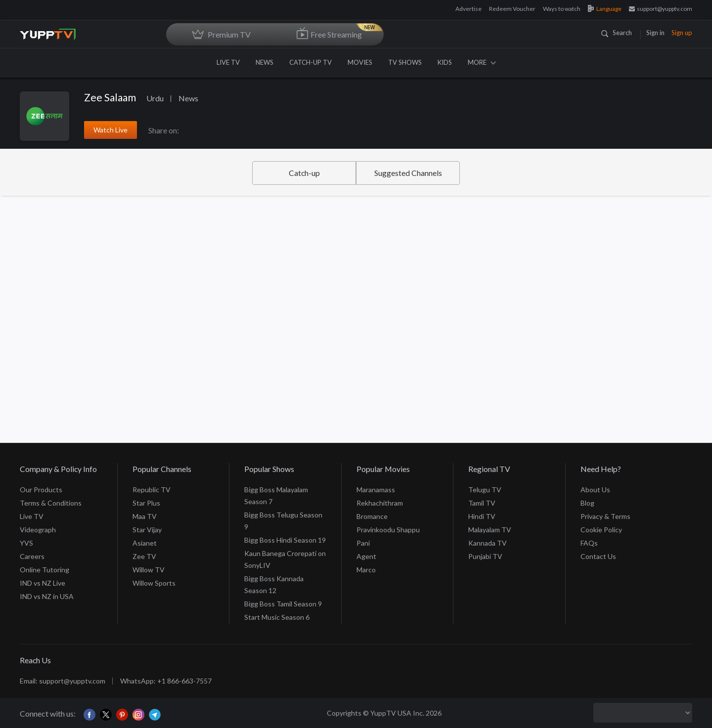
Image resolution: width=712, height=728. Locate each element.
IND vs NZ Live (43, 583)
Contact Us (598, 556)
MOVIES (360, 62)
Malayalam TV (490, 530)
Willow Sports (154, 583)
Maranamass (376, 490)
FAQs (589, 543)
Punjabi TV (485, 556)
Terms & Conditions (51, 503)
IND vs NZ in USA (47, 596)
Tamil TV (482, 503)
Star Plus (146, 503)
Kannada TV (488, 543)
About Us (595, 490)
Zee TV (144, 556)
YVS (26, 543)
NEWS (265, 62)
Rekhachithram (380, 503)
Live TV (32, 516)
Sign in (655, 33)
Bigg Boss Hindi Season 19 (285, 540)
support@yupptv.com (661, 9)
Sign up (682, 33)
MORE (482, 62)
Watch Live (111, 130)
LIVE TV (228, 62)
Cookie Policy (601, 530)
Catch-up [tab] (304, 173)
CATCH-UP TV (311, 62)
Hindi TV (482, 516)
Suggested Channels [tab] (408, 173)
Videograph (38, 530)
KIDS (445, 62)
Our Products (41, 490)
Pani (363, 543)
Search (617, 33)
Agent (366, 556)
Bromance (372, 516)
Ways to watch (562, 9)
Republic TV (152, 490)
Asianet (145, 543)
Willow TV (149, 570)
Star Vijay (147, 530)
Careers (32, 556)
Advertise (468, 9)
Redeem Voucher (512, 9)
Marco (366, 570)
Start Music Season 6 (277, 617)
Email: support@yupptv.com (63, 681)
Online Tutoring (44, 570)
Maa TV (145, 516)
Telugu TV (485, 490)
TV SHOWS (405, 62)
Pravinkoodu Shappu (388, 530)
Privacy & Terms (605, 516)
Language (605, 9)
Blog (587, 503)
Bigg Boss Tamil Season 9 (283, 604)
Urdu (155, 98)
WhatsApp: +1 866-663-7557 (166, 681)
